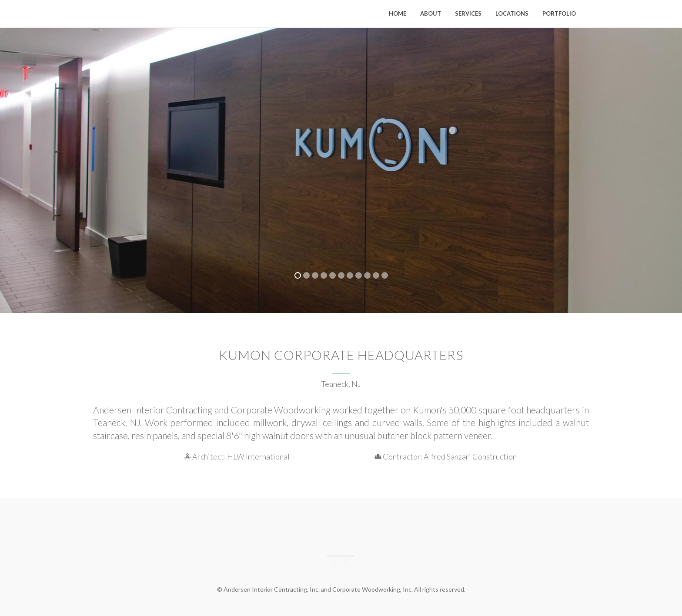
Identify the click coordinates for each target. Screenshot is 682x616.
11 (385, 275)
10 (376, 275)
